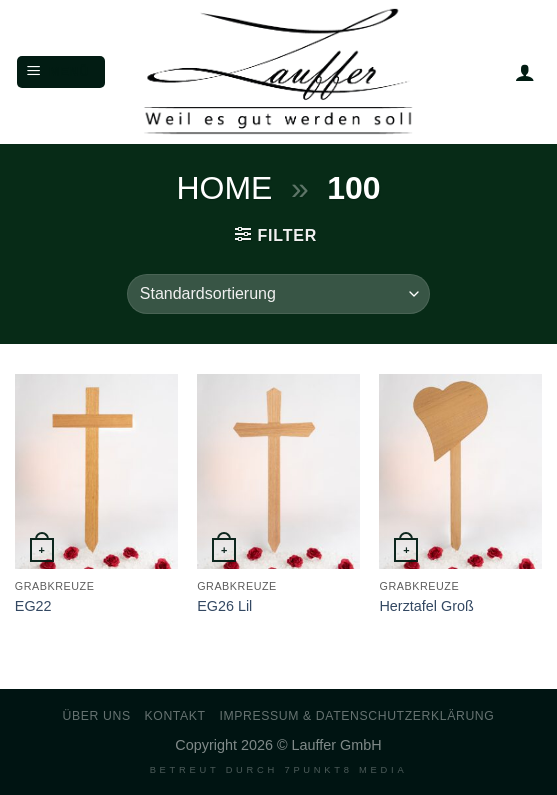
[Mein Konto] (525, 72)
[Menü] (61, 72)
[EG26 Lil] (278, 471)
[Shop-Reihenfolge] (278, 294)
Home (224, 188)
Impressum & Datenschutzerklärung (356, 716)
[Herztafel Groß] (460, 471)
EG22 (33, 606)
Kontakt (175, 716)
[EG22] (96, 471)
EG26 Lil (224, 606)
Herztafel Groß (426, 606)
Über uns (97, 716)
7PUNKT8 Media (345, 770)
